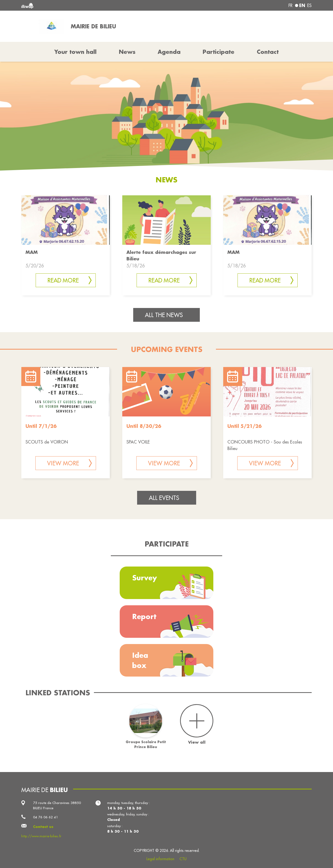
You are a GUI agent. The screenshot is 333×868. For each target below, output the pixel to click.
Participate (219, 52)
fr (290, 5)
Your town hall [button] (75, 52)
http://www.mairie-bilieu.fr (41, 836)
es (309, 5)
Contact (268, 52)
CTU (183, 859)
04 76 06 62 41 (46, 817)
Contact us (43, 827)
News (127, 52)
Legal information (160, 859)
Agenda (169, 52)
